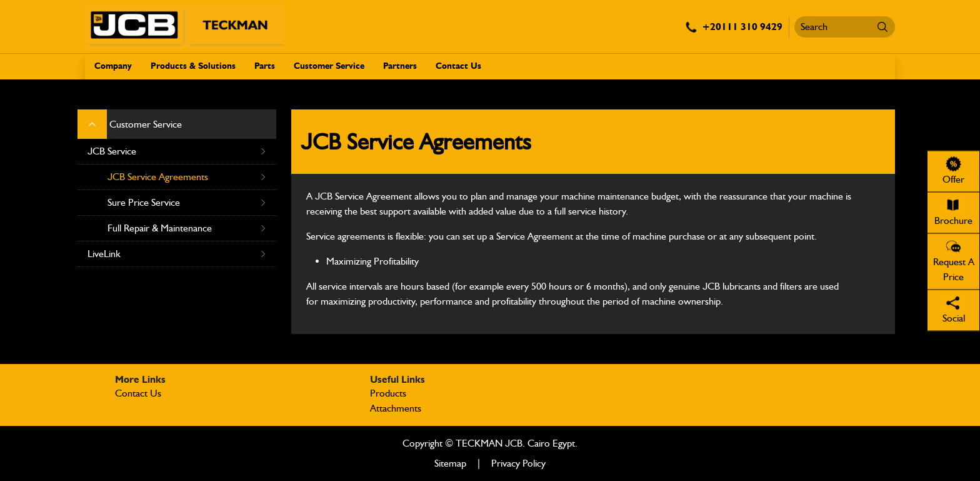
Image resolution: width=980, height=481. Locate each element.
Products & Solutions (193, 66)
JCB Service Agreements (187, 177)
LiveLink (177, 254)
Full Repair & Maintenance (187, 228)
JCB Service (177, 151)
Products (388, 393)
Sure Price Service (187, 203)
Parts (265, 66)
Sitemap (450, 463)
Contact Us (458, 66)
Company (113, 66)
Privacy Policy (518, 463)
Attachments (396, 408)
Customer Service (329, 66)
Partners (400, 66)
